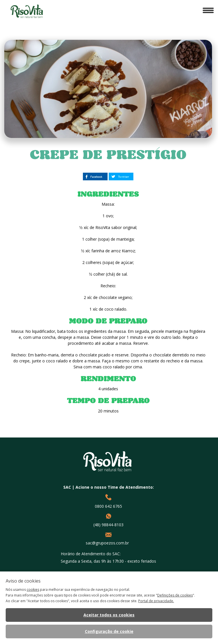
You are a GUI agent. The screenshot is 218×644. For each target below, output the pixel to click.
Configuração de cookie (109, 631)
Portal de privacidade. (156, 601)
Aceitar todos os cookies (109, 615)
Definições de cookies (175, 595)
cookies (33, 590)
